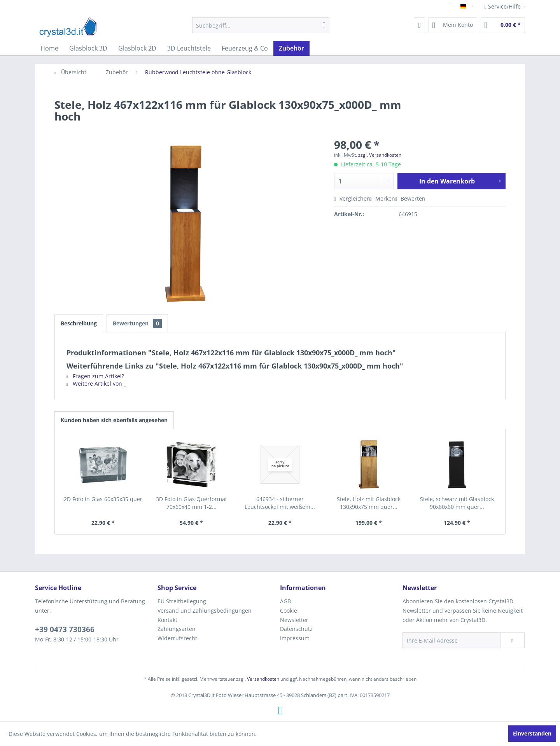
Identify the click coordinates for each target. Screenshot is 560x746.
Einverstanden (532, 733)
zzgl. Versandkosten (380, 155)
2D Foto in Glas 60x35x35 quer (103, 499)
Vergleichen (352, 198)
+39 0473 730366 (65, 629)
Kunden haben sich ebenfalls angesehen (114, 420)
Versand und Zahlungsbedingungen (205, 611)
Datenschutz (296, 629)
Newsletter (294, 620)
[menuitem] (261, 25)
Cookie (289, 611)
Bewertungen (137, 323)
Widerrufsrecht (177, 638)
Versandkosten (263, 679)
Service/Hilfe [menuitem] (503, 6)
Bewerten (410, 198)
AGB (285, 601)
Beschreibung (79, 323)
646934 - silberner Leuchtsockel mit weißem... (280, 503)
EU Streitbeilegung (182, 601)
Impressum (295, 638)
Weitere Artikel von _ (96, 383)
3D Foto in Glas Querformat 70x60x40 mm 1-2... (192, 503)
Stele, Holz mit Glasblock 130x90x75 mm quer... (369, 503)
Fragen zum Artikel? (95, 376)
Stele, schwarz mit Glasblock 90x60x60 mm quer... (457, 503)
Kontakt (167, 620)
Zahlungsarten (177, 629)
